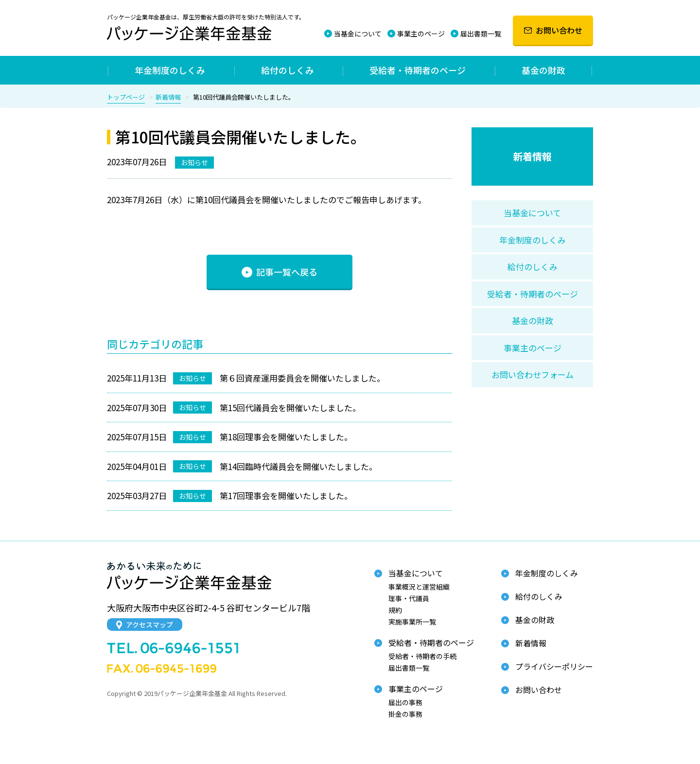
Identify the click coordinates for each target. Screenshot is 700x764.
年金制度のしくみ (170, 70)
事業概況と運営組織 (419, 587)
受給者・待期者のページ (418, 70)
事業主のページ (421, 34)
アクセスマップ (145, 625)
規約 (395, 610)
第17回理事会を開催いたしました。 (286, 495)
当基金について (358, 34)
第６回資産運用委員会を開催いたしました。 (302, 378)
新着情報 (168, 97)
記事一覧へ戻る (280, 272)
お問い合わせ (553, 30)
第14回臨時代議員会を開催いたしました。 (298, 466)
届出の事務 (405, 702)
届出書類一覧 (481, 34)
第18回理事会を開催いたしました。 (286, 437)
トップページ (126, 97)
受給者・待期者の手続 (422, 656)
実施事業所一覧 (412, 622)
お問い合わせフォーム (533, 374)
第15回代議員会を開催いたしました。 (290, 408)
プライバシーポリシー (554, 666)
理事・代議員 (409, 598)
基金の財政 (543, 70)
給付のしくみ (288, 70)
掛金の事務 (405, 714)
